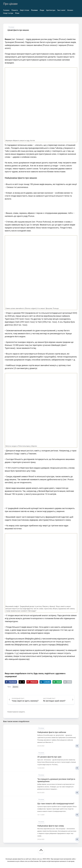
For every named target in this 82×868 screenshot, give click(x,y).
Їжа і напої (61, 10)
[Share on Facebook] (11, 682)
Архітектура (51, 10)
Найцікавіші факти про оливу (51, 826)
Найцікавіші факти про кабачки (52, 732)
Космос (70, 10)
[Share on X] (22, 682)
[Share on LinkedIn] (45, 682)
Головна (6, 10)
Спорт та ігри (8, 13)
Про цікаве (10, 4)
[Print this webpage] (68, 682)
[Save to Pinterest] (32, 682)
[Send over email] (57, 682)
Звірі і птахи (25, 10)
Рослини (34, 10)
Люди (42, 10)
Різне (17, 13)
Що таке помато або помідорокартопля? (56, 803)
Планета (15, 10)
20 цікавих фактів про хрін (49, 757)
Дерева (15, 687)
